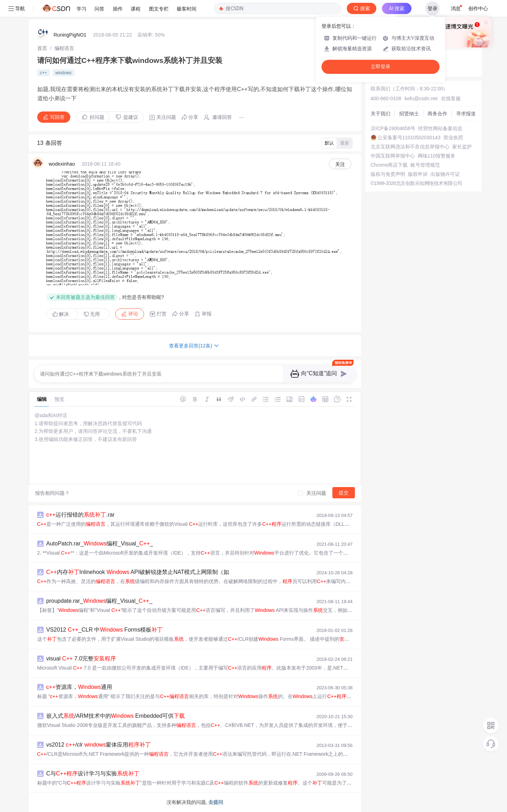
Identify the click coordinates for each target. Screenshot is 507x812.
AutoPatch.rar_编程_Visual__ (100, 544)
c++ (44, 73)
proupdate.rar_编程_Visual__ (99, 601)
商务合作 (437, 114)
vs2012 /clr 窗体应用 (99, 745)
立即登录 (381, 67)
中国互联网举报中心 (393, 156)
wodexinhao (62, 164)
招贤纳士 (409, 114)
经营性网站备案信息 (440, 128)
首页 (42, 48)
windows (64, 73)
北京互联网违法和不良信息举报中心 (410, 147)
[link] (42, 48)
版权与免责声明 (388, 174)
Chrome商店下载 (389, 165)
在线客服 (451, 98)
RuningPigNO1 (70, 35)
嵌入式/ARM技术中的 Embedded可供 (116, 716)
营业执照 (453, 138)
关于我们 (381, 114)
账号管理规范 (425, 165)
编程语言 (64, 48)
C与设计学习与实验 (93, 773)
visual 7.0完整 (81, 658)
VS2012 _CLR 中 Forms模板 (105, 630)
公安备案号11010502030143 (409, 138)
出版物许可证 (445, 174)
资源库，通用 (79, 687)
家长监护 (462, 147)
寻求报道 (466, 114)
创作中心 (478, 8)
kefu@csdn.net (421, 98)
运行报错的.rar (81, 515)
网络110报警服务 (437, 156)
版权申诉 (418, 174)
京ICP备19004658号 (393, 128)
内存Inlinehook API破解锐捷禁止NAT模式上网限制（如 (138, 572)
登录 (433, 8)
